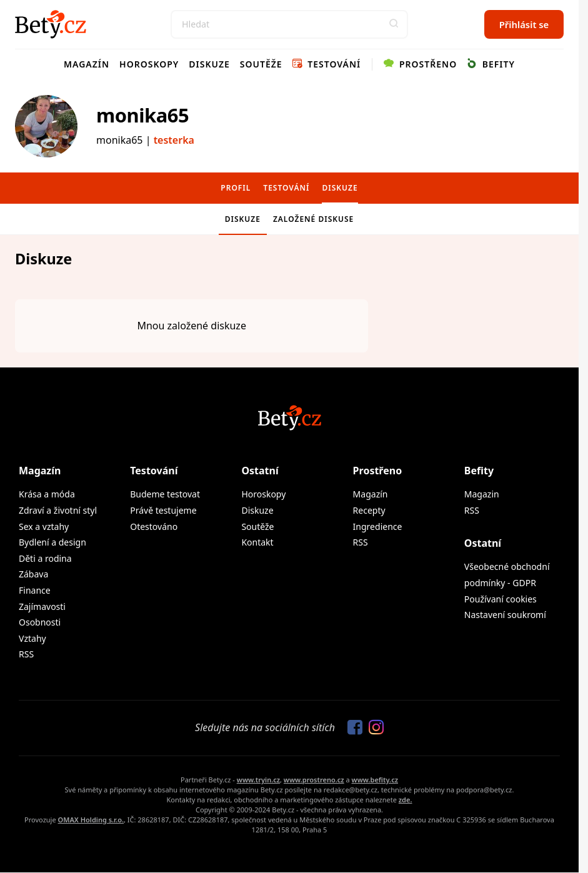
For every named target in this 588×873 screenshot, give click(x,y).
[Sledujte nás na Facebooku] (352, 728)
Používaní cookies (501, 599)
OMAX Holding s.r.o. (91, 820)
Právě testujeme (163, 510)
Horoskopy (149, 64)
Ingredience (378, 526)
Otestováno (154, 526)
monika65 (142, 115)
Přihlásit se (524, 24)
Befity (491, 64)
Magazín (87, 64)
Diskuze (209, 64)
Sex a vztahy (44, 526)
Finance (35, 590)
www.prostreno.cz (314, 780)
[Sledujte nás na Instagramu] (373, 728)
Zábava (33, 574)
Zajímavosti (42, 606)
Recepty (369, 510)
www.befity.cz (375, 780)
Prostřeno (420, 64)
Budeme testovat (165, 494)
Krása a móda (47, 494)
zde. (406, 800)
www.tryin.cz (258, 780)
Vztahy (32, 638)
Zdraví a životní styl (58, 510)
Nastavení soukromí (505, 615)
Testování (327, 64)
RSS (26, 654)
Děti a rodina (45, 558)
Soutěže (261, 64)
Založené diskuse (313, 219)
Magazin (482, 494)
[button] (394, 24)
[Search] (289, 24)
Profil (236, 188)
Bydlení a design (52, 542)
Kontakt (257, 542)
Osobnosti (40, 622)
